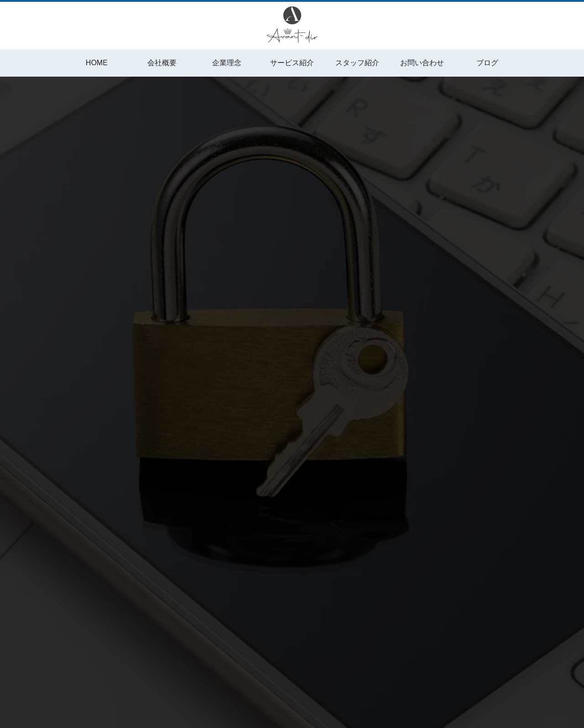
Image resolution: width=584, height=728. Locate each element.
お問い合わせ (422, 63)
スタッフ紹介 (357, 63)
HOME (97, 63)
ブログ (487, 63)
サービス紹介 (292, 63)
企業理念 (227, 63)
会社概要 (162, 63)
